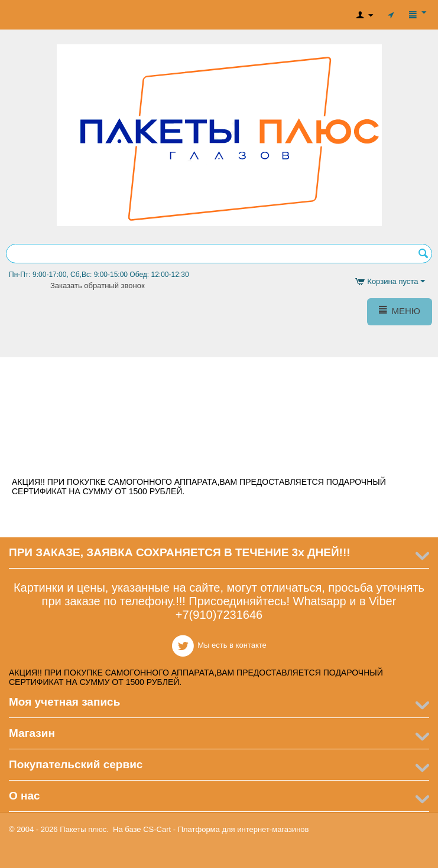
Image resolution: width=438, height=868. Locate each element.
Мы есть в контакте (219, 455)
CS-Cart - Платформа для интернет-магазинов (226, 829)
